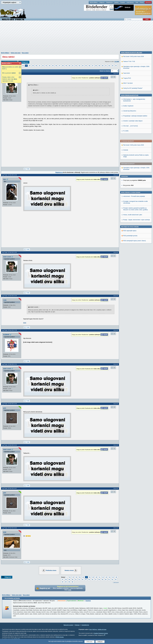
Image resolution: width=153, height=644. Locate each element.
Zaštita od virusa (102, 629)
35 (80, 577)
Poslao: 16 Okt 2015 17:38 (10, 330)
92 (73, 582)
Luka (5, 300)
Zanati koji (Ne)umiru (130, 250)
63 (113, 66)
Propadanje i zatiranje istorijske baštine (135, 255)
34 (76, 577)
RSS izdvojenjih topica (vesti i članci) (135, 185)
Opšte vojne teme (16, 53)
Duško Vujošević (128, 245)
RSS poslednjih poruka (130, 180)
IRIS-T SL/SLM (128, 222)
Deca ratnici (25, 53)
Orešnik (126, 94)
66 (69, 582)
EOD (5, 532)
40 (36, 66)
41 (40, 66)
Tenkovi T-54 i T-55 (129, 201)
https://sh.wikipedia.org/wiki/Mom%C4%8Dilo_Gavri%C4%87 (42, 323)
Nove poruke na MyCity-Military (132, 192)
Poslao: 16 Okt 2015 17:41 (10, 364)
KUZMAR (6, 335)
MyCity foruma (60, 637)
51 (73, 66)
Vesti (90, 629)
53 (79, 66)
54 (83, 66)
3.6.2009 (117, 62)
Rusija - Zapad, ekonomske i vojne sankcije (137, 164)
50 (69, 66)
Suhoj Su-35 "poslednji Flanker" (133, 227)
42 (43, 66)
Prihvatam (90, 642)
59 (99, 66)
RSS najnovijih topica (130, 175)
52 (76, 66)
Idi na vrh (116, 583)
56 (89, 66)
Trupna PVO (127, 217)
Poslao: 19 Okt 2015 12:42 (10, 445)
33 (73, 577)
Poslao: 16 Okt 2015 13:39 (10, 296)
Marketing (148, 2)
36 (23, 66)
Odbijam (100, 642)
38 (30, 66)
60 (103, 66)
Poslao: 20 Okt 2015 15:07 (10, 488)
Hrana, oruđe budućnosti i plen (133, 159)
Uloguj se (102, 2)
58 (96, 66)
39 (33, 66)
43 (46, 66)
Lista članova (130, 2)
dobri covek (7, 257)
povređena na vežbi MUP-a (10, 68)
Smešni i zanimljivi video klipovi (133, 260)
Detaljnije (88, 601)
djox (5, 179)
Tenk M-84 (126, 212)
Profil (28, 169)
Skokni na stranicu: (105, 71)
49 (66, 66)
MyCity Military (94, 2)
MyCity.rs (95, 629)
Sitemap (77, 625)
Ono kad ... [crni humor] (130, 265)
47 (59, 66)
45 (53, 66)
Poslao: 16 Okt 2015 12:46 (10, 175)
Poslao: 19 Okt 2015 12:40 (10, 404)
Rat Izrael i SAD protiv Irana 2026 (134, 89)
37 (26, 66)
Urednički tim (85, 625)
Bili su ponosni (9, 73)
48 (63, 66)
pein (5, 408)
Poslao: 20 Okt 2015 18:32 (10, 528)
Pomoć (142, 2)
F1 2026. (126, 270)
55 (86, 66)
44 (50, 66)
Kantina (116, 2)
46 (56, 66)
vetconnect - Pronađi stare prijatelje (134, 140)
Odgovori (25, 62)
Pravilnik (123, 2)
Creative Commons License (101, 633)
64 (116, 66)
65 (66, 582)
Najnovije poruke (68, 625)
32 (70, 577)
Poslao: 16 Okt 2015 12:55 (10, 252)
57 (93, 66)
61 (106, 66)
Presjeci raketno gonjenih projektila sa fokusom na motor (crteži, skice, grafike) (135, 153)
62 (109, 66)
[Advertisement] (76, 37)
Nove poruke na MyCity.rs (130, 234)
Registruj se (109, 2)
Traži (137, 2)
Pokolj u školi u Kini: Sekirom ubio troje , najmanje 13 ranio (10, 79)
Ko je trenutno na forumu (12, 598)
